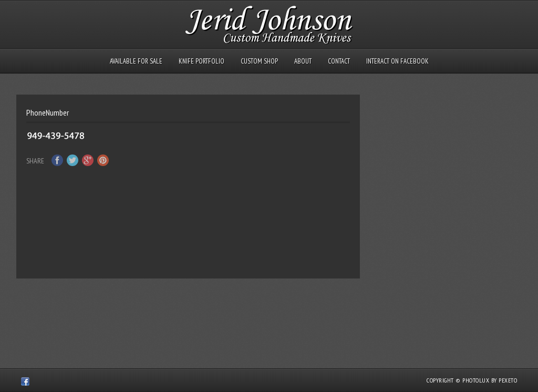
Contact (339, 61)
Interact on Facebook (397, 61)
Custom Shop (259, 61)
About (303, 61)
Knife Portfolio (201, 61)
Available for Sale (136, 61)
